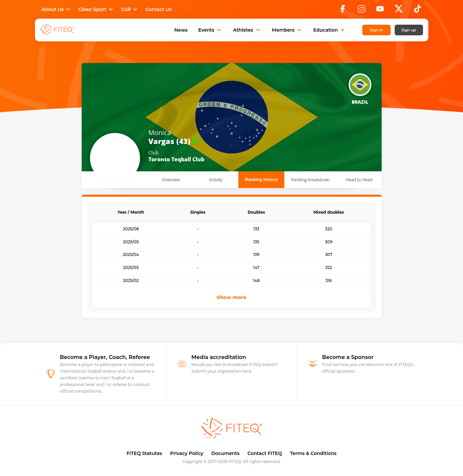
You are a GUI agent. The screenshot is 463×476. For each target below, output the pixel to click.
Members (287, 30)
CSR (130, 9)
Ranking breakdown (310, 180)
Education (330, 30)
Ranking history (261, 179)
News (181, 30)
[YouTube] (380, 11)
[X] (399, 11)
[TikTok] (417, 11)
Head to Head (359, 180)
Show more (231, 297)
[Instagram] (361, 11)
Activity (216, 180)
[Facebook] (343, 11)
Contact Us (158, 9)
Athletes (247, 30)
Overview (171, 180)
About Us (57, 9)
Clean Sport (96, 9)
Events (210, 30)
